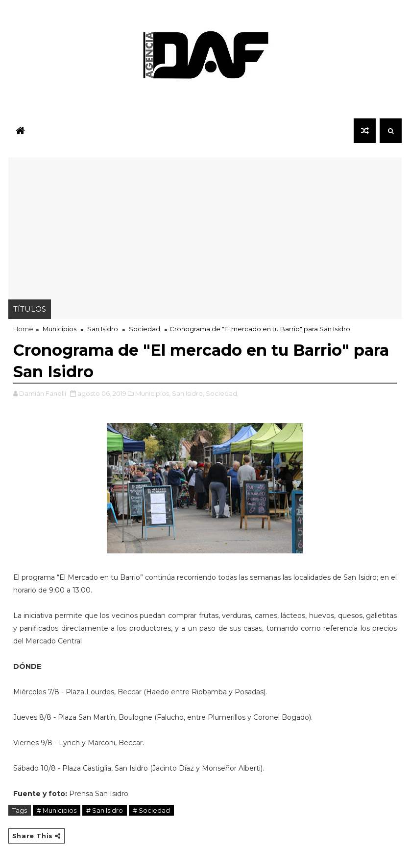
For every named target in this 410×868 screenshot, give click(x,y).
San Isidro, (188, 393)
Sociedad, (222, 393)
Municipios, (153, 393)
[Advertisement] (205, 226)
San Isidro (103, 329)
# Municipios (57, 810)
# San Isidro (105, 810)
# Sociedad (151, 810)
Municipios (60, 329)
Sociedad (145, 329)
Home (23, 329)
